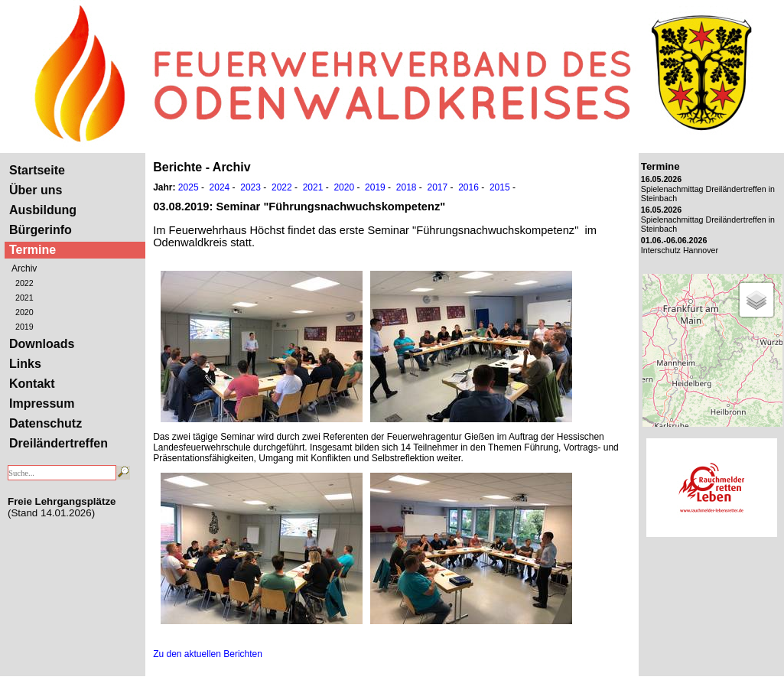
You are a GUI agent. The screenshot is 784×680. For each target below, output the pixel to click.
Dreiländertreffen (59, 443)
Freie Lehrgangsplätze (62, 501)
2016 (468, 187)
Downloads (42, 344)
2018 (407, 187)
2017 (437, 187)
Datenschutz (46, 423)
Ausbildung (43, 210)
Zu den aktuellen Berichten (208, 654)
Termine (33, 250)
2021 (24, 298)
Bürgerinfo (41, 230)
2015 (500, 187)
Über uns (36, 190)
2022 (24, 283)
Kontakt (32, 384)
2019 (24, 327)
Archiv (24, 268)
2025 (189, 187)
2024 (220, 187)
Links (25, 364)
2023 (250, 187)
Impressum (42, 403)
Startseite (37, 170)
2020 (24, 312)
